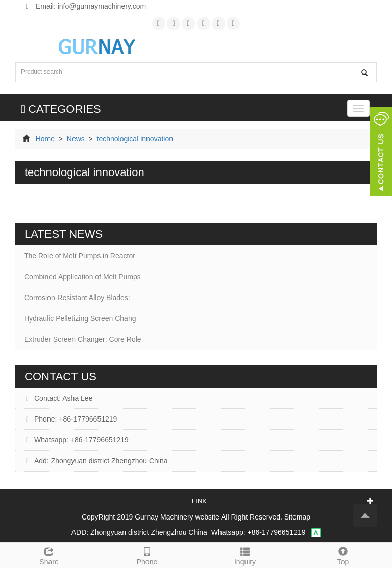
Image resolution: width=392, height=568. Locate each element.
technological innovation (134, 139)
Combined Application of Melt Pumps (82, 277)
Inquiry (245, 555)
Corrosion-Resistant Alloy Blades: (77, 298)
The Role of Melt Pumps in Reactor (80, 256)
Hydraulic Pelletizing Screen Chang (80, 318)
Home (45, 139)
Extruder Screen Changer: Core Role (83, 339)
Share (49, 555)
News (76, 139)
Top (343, 555)
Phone (147, 555)
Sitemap (297, 517)
